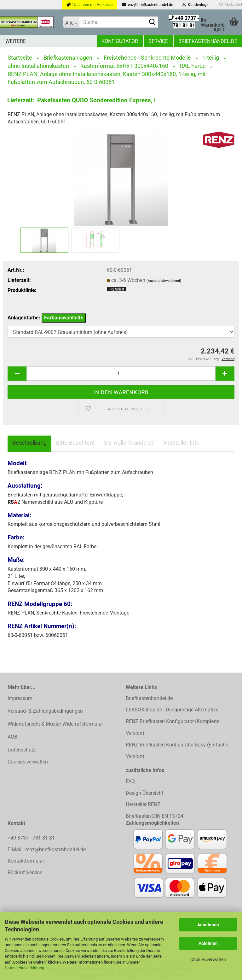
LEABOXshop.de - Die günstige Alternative (172, 710)
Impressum (20, 698)
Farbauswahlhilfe (64, 318)
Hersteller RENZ (143, 804)
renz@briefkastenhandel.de (147, 5)
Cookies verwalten (208, 959)
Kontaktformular (26, 861)
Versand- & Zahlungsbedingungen (45, 711)
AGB (12, 737)
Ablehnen (208, 943)
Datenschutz (22, 750)
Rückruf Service (25, 873)
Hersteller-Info (181, 443)
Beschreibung (29, 443)
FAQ (130, 781)
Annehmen (208, 925)
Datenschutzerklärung (24, 968)
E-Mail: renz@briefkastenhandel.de (47, 849)
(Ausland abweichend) (164, 281)
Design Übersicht (144, 793)
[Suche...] (71, 22)
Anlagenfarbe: (47, 318)
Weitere (16, 41)
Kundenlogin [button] (196, 5)
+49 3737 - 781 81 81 (32, 838)
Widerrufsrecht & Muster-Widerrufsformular (55, 724)
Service (158, 41)
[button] (17, 374)
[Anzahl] (121, 374)
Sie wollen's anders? (129, 443)
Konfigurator (120, 41)
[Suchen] (152, 22)
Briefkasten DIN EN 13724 (155, 816)
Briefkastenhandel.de (208, 41)
